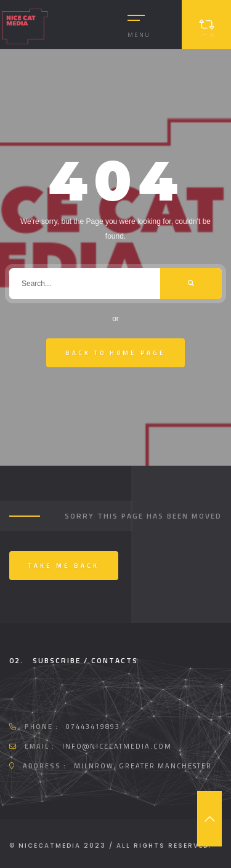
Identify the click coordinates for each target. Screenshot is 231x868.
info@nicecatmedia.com (117, 746)
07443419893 (93, 727)
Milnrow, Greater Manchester (143, 766)
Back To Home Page (115, 353)
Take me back (64, 566)
